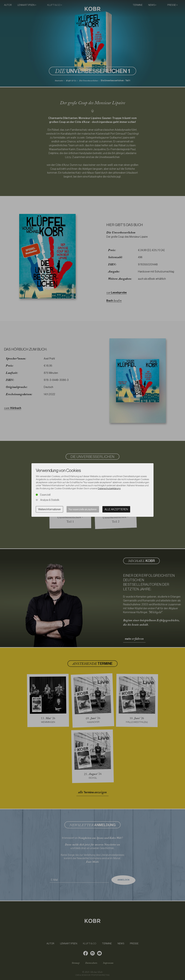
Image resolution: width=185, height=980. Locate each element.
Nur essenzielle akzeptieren (83, 509)
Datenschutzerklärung (109, 488)
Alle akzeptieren (116, 509)
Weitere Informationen (50, 509)
